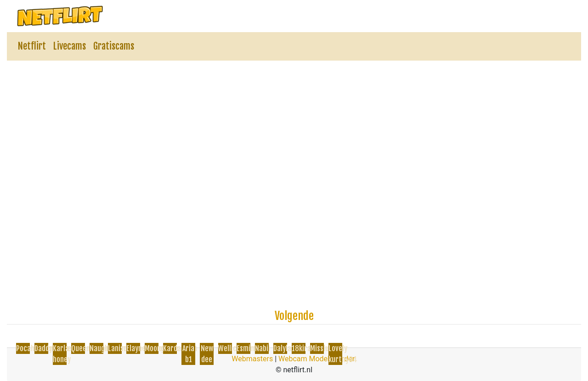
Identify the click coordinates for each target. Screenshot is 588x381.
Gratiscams (114, 46)
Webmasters (252, 359)
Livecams (70, 46)
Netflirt (32, 46)
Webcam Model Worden (317, 359)
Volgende (294, 316)
